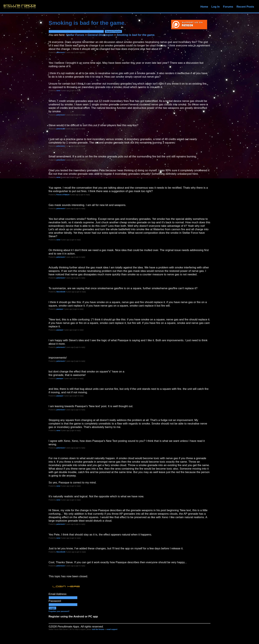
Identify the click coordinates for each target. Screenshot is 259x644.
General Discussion (101, 35)
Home (204, 7)
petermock (61, 52)
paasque (60, 309)
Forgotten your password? (59, 611)
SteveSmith (61, 292)
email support (112, 629)
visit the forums (98, 629)
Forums (228, 7)
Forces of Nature (63, 195)
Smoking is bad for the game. (136, 35)
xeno (58, 91)
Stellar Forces (75, 35)
